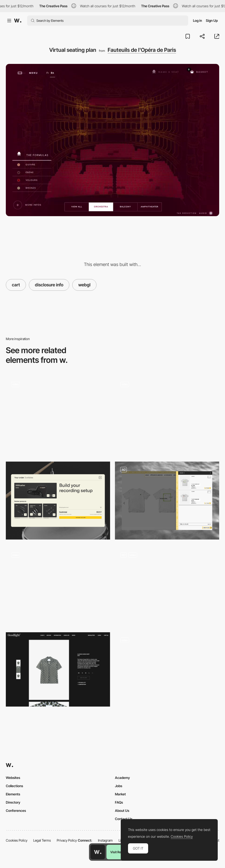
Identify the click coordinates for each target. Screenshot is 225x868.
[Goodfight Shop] (58, 669)
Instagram (105, 840)
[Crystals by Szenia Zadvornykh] (167, 671)
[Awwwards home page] (98, 852)
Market (120, 794)
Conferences (16, 811)
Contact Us (124, 819)
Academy (122, 778)
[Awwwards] (18, 21)
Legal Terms (42, 840)
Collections (14, 786)
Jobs (119, 786)
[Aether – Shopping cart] (167, 415)
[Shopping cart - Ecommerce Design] (167, 501)
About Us (122, 811)
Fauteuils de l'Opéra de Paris (142, 50)
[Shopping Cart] (58, 415)
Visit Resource (121, 852)
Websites (13, 778)
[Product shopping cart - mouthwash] (58, 584)
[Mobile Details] (167, 586)
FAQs (119, 802)
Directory (13, 802)
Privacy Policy (67, 840)
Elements (13, 794)
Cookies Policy (17, 840)
